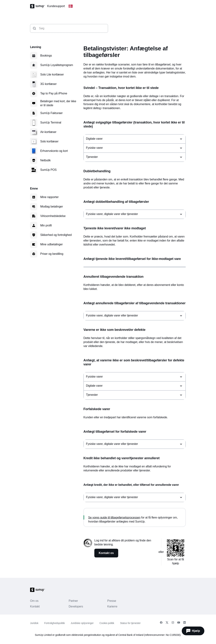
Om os (34, 601)
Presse (112, 601)
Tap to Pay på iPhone (54, 93)
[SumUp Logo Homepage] (39, 6)
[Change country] (71, 6)
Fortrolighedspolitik (55, 623)
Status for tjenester (130, 623)
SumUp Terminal (51, 122)
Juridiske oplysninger (82, 623)
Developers (76, 606)
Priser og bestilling (52, 254)
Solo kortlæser (49, 141)
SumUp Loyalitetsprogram (57, 65)
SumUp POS (48, 170)
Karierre (112, 606)
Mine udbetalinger (51, 244)
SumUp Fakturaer (51, 113)
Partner (73, 601)
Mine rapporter (49, 197)
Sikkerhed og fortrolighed (56, 235)
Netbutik (45, 160)
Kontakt (35, 606)
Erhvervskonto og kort (54, 151)
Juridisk (34, 623)
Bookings (46, 56)
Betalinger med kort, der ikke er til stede (58, 103)
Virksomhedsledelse (53, 216)
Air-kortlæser (48, 132)
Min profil (46, 225)
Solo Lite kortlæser (52, 74)
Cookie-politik (107, 623)
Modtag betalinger (52, 207)
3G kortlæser (48, 84)
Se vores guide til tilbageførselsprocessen (114, 518)
